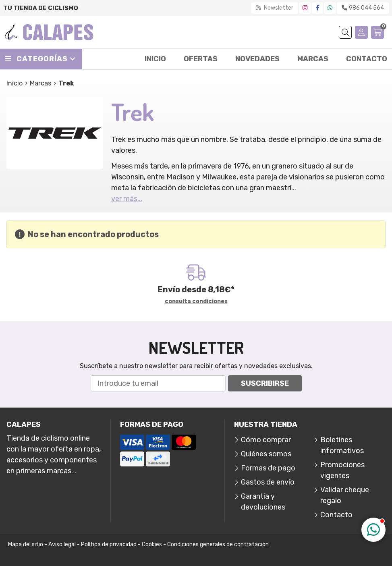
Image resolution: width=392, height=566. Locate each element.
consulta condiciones (196, 302)
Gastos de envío (268, 482)
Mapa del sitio (26, 544)
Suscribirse (265, 383)
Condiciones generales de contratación (218, 544)
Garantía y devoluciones (263, 502)
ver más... (127, 199)
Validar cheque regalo (345, 495)
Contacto (336, 515)
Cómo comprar (266, 440)
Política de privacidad (109, 544)
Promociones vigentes (342, 470)
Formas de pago (268, 468)
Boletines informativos (342, 445)
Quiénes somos (266, 454)
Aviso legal (62, 544)
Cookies (152, 544)
